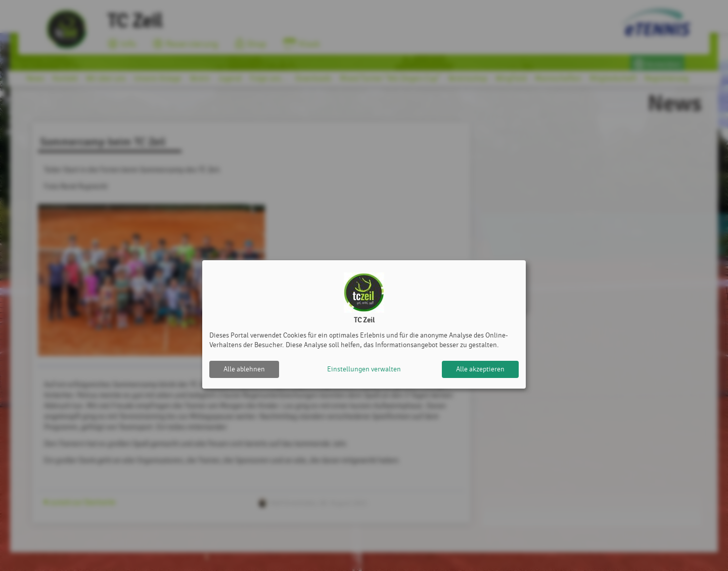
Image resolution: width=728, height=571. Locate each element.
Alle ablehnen (244, 369)
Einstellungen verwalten (364, 369)
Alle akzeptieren (480, 369)
